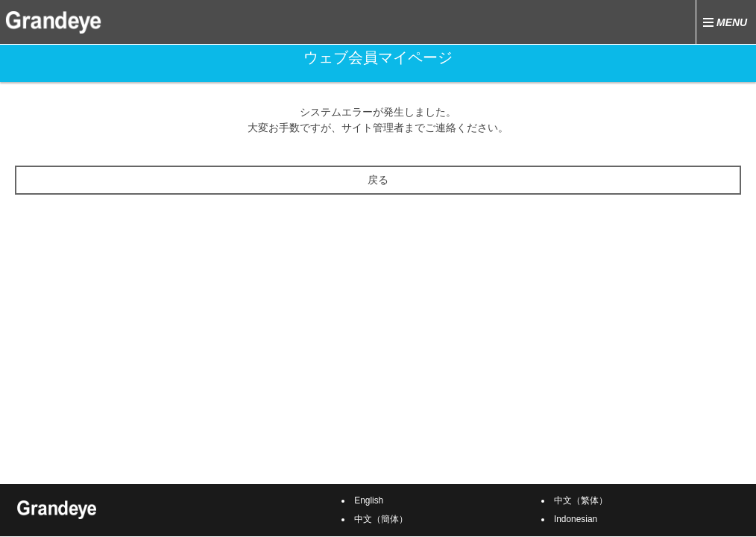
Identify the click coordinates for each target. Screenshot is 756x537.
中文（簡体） (381, 519)
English (369, 500)
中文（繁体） (581, 500)
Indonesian (576, 519)
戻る (378, 180)
